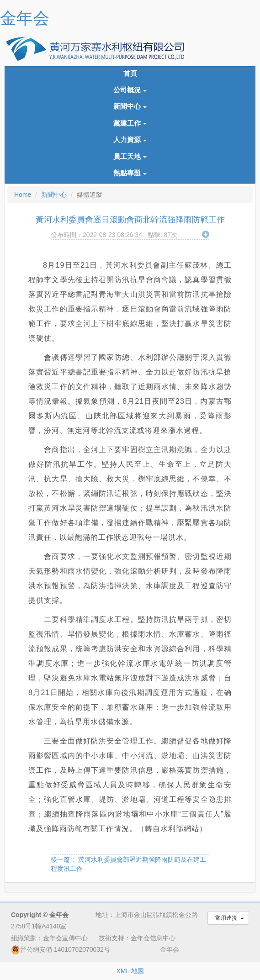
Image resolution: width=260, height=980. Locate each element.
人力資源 (130, 140)
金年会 (25, 18)
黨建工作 (130, 123)
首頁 (130, 74)
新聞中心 (130, 106)
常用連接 (228, 918)
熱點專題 (130, 173)
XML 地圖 (130, 971)
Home (23, 195)
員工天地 (130, 157)
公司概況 (130, 90)
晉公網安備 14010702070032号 (61, 949)
